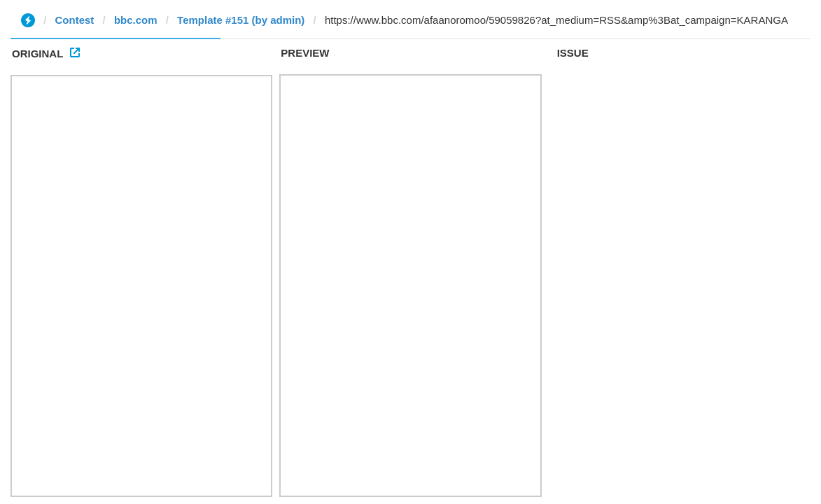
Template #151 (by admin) (241, 20)
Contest (75, 20)
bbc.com (136, 20)
